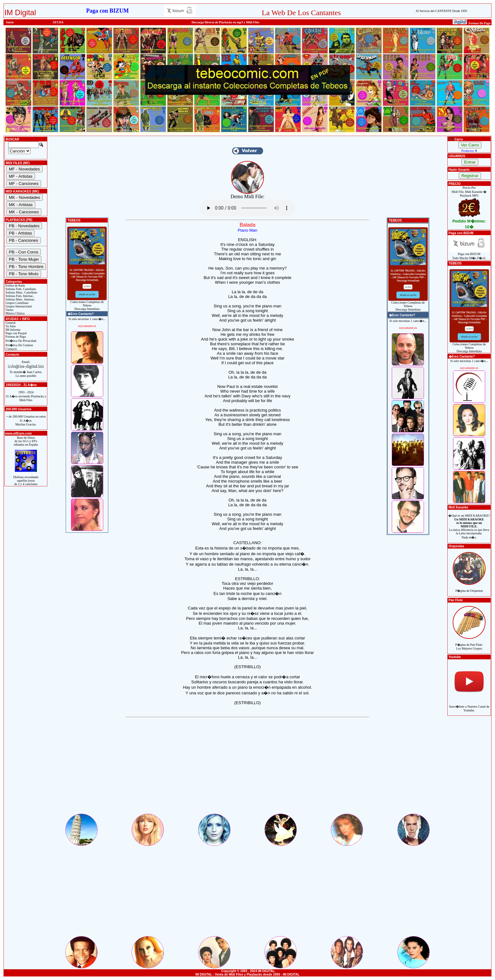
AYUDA (58, 22)
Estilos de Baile (15, 285)
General (10, 323)
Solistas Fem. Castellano (20, 289)
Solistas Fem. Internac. (19, 296)
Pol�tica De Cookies (19, 345)
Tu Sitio (10, 326)
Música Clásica (15, 313)
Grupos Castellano (17, 303)
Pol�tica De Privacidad (21, 341)
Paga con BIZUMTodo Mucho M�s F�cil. (469, 255)
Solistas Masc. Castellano (21, 292)
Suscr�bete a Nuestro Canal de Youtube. (469, 705)
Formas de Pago (15, 337)
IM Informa (12, 330)
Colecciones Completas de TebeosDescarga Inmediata (87, 304)
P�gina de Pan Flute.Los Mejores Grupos (469, 643)
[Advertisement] (247, 769)
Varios (9, 310)
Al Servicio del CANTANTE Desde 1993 (441, 11)
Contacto (11, 349)
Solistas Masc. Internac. (20, 299)
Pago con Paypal (16, 333)
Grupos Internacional (18, 306)
